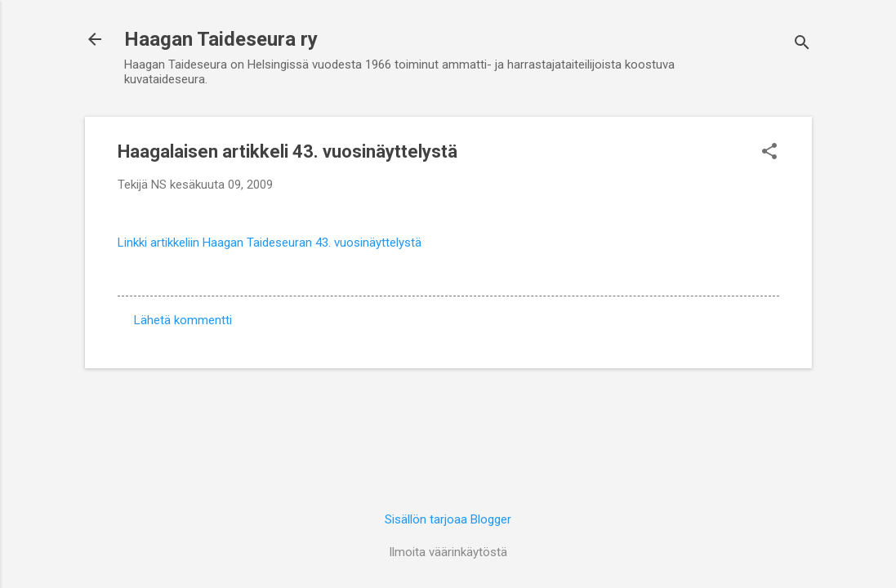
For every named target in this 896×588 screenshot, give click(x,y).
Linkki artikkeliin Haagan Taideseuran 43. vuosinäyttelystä (270, 243)
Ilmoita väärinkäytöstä (448, 552)
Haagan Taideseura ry (221, 39)
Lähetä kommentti (183, 320)
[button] (769, 153)
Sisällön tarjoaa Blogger (448, 519)
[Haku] (802, 45)
